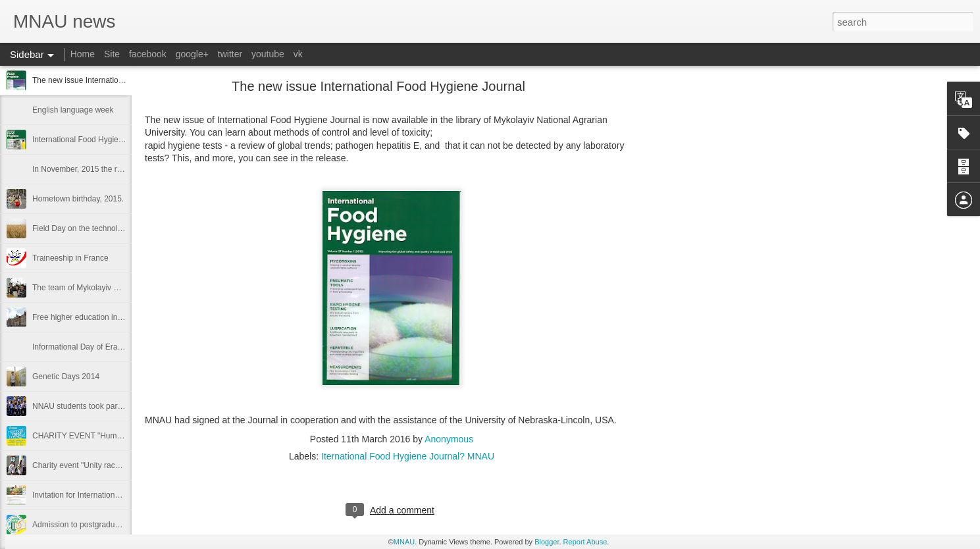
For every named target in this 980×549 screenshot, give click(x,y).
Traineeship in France (70, 258)
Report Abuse (585, 542)
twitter (230, 54)
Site (112, 54)
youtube (268, 54)
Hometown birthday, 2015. (78, 199)
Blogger (547, 542)
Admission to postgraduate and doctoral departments (125, 525)
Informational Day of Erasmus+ (87, 347)
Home (83, 54)
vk (298, 54)
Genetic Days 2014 (66, 377)
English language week (73, 110)
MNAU (404, 542)
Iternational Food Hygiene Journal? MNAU (408, 456)
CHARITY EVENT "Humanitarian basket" (104, 436)
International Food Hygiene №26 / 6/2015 (105, 140)
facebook (148, 54)
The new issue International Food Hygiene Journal (120, 80)
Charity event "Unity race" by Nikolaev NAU (108, 465)
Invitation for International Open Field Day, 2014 (116, 495)
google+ (192, 54)
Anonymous (449, 439)
